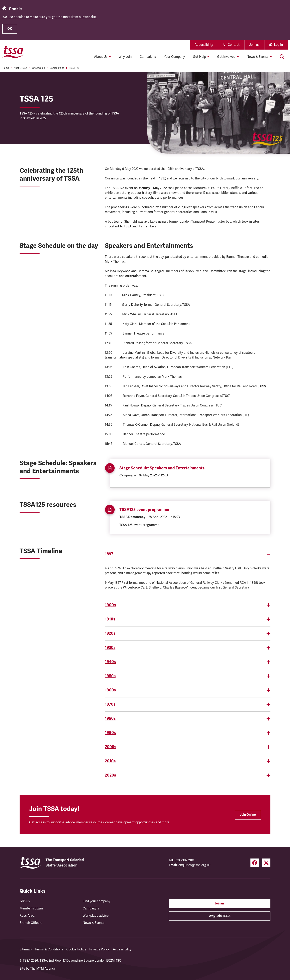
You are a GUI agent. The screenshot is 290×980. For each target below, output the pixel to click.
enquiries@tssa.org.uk (194, 865)
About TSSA (20, 68)
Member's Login (31, 908)
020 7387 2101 (184, 860)
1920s (188, 633)
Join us (254, 45)
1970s (188, 704)
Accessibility (204, 45)
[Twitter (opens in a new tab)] (266, 863)
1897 (188, 554)
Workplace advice (96, 916)
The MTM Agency (43, 969)
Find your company (96, 901)
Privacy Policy (99, 949)
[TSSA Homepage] (13, 52)
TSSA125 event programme (144, 510)
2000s (188, 747)
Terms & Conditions (49, 949)
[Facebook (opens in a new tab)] (255, 863)
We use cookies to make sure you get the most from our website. (50, 17)
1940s (188, 662)
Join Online (248, 815)
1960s (188, 690)
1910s (188, 619)
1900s (188, 605)
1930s (188, 648)
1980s (188, 719)
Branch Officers (31, 923)
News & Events (94, 923)
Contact (231, 45)
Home (6, 68)
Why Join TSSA (220, 916)
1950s (188, 676)
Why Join (125, 57)
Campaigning (57, 68)
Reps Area (27, 916)
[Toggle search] (282, 57)
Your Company (174, 57)
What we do (38, 68)
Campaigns (148, 57)
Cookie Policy (76, 949)
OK (10, 29)
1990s (188, 733)
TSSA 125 (74, 68)
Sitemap (26, 949)
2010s (188, 761)
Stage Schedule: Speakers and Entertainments (162, 468)
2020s (188, 775)
